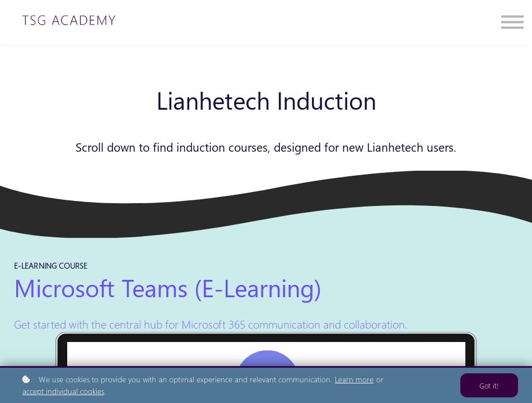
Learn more (354, 379)
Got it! (489, 385)
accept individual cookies (63, 391)
